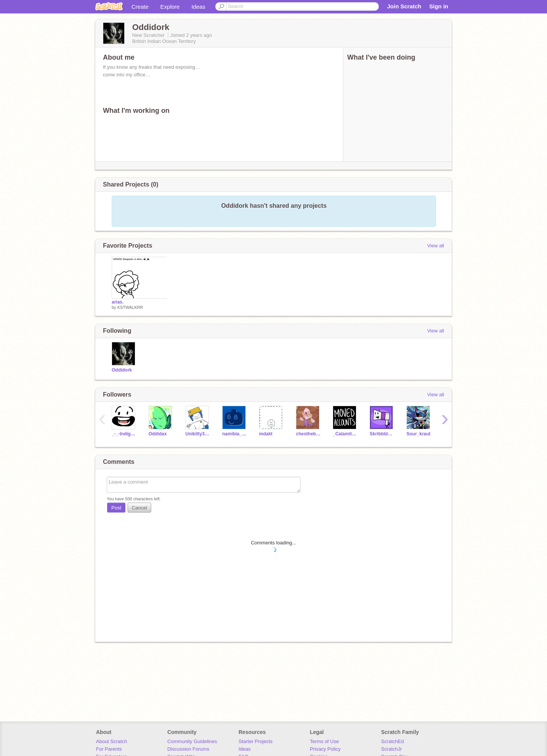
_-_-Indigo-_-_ (124, 434)
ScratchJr (391, 749)
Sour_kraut (418, 434)
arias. (118, 302)
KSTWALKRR (130, 307)
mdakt (266, 434)
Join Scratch (404, 6)
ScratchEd (392, 741)
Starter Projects (256, 741)
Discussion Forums (188, 749)
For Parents (109, 749)
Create (140, 7)
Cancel (139, 508)
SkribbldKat (382, 434)
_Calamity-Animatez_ (345, 434)
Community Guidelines (192, 741)
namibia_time (235, 434)
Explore (170, 7)
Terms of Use (325, 741)
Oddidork (122, 370)
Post (116, 508)
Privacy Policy (325, 749)
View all (436, 246)
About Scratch (112, 741)
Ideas (198, 7)
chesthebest (309, 434)
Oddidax (158, 434)
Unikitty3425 (198, 434)
